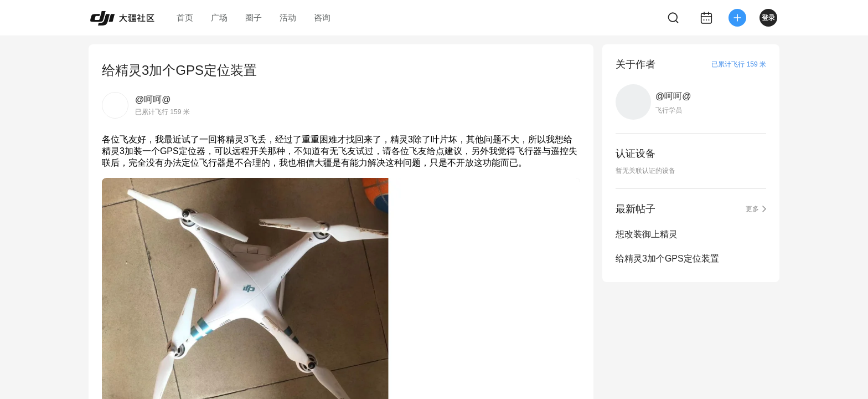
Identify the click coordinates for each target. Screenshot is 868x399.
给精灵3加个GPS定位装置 (667, 259)
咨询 (322, 17)
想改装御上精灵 (647, 234)
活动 (288, 17)
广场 (219, 17)
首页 (185, 17)
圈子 (254, 17)
